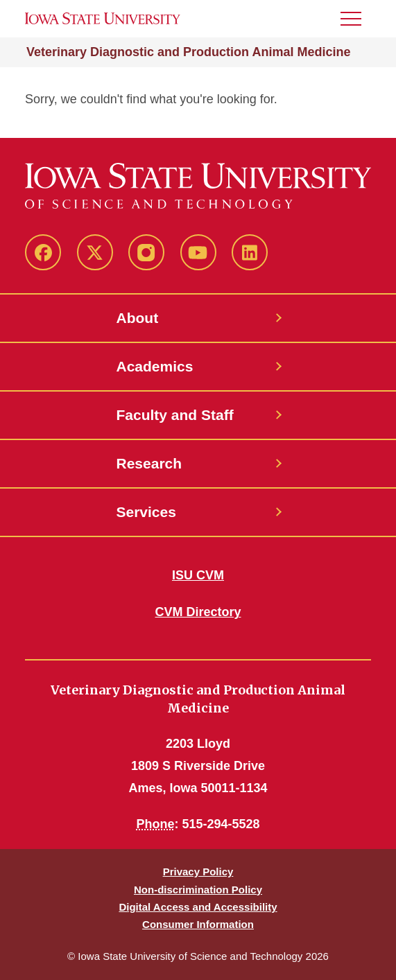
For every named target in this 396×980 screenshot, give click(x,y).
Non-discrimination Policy (198, 890)
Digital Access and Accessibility (198, 907)
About (138, 318)
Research (149, 463)
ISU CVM (198, 575)
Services (146, 512)
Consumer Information (198, 924)
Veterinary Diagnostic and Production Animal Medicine (188, 52)
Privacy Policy (198, 872)
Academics (155, 366)
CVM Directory (198, 612)
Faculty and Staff (175, 415)
